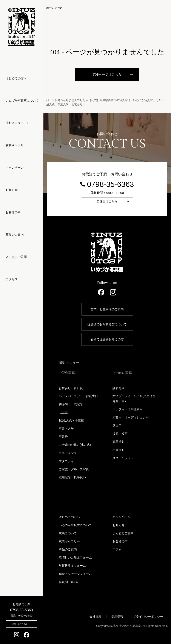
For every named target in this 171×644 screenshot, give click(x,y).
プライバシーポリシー (148, 617)
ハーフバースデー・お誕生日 (78, 396)
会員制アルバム (69, 582)
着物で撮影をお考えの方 (107, 339)
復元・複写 (120, 434)
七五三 (63, 412)
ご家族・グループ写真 (74, 469)
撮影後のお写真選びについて (107, 324)
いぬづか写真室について (22, 100)
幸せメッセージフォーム (75, 574)
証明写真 (119, 388)
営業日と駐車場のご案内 (107, 309)
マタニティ (66, 461)
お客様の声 (13, 212)
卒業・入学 (66, 429)
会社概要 (96, 617)
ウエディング (68, 453)
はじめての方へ (16, 78)
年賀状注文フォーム (72, 566)
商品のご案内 (15, 234)
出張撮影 (119, 450)
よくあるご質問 (16, 257)
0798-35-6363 (22, 610)
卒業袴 (63, 437)
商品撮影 (119, 442)
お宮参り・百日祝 (71, 388)
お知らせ (12, 190)
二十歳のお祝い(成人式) (75, 445)
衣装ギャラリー (16, 145)
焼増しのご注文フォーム (75, 557)
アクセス (12, 279)
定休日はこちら (107, 201)
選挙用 (117, 426)
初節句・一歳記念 (71, 404)
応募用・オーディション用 (131, 417)
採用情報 (117, 617)
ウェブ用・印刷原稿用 (128, 409)
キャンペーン (15, 167)
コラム (117, 549)
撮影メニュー (69, 363)
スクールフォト (123, 458)
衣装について (68, 533)
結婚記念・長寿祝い (72, 477)
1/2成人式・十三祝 (71, 420)
